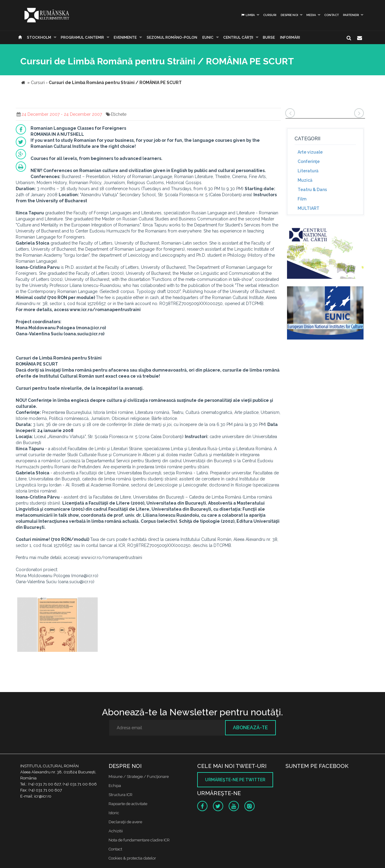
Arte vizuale (310, 152)
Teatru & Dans (312, 190)
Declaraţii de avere (125, 822)
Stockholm (39, 37)
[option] (58, 625)
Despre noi (289, 15)
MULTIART (308, 208)
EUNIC (208, 37)
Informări (290, 37)
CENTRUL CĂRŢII (238, 37)
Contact (331, 15)
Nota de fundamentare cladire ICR (139, 840)
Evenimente (125, 37)
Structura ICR (121, 795)
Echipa (115, 786)
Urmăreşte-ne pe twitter (235, 780)
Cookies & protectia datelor (132, 858)
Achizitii (116, 831)
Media (311, 15)
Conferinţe (309, 161)
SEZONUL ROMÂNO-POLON (172, 37)
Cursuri (270, 15)
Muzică (305, 180)
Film (302, 199)
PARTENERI (351, 15)
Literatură (308, 171)
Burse (269, 37)
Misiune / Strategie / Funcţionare (139, 777)
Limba (248, 15)
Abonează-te (250, 728)
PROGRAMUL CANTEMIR (82, 37)
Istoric (114, 813)
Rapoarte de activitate (128, 804)
